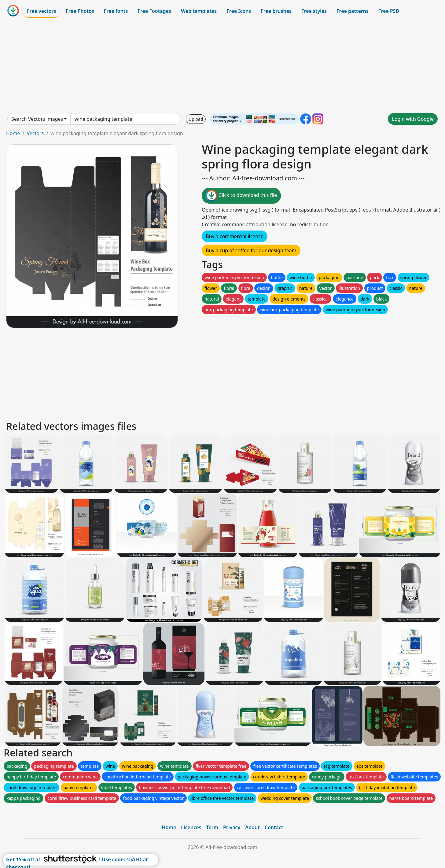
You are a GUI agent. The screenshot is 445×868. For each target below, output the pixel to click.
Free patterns (353, 11)
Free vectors (41, 11)
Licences (191, 827)
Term (212, 827)
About (252, 827)
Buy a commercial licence (235, 236)
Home (13, 133)
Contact (274, 827)
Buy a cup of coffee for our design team (251, 250)
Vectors (35, 133)
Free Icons (239, 11)
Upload (196, 119)
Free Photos (80, 11)
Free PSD (389, 11)
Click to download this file (241, 196)
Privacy (232, 827)
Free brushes (276, 11)
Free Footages (154, 11)
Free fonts (116, 11)
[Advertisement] (223, 65)
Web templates (199, 11)
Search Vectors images (37, 119)
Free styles (314, 11)
